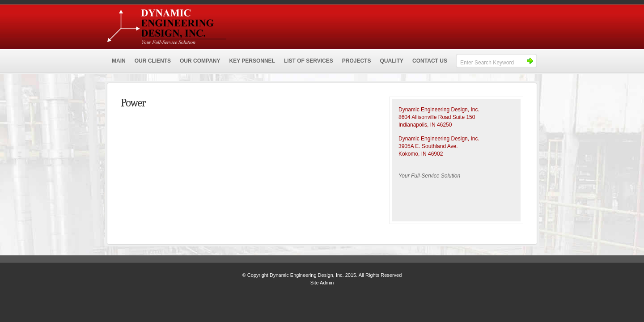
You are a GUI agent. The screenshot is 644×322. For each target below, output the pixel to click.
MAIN (119, 61)
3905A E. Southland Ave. (428, 146)
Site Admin (322, 283)
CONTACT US (430, 61)
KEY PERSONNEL (252, 61)
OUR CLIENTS (153, 61)
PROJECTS (357, 61)
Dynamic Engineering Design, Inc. (230, 25)
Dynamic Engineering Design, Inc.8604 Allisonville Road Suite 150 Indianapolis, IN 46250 (439, 117)
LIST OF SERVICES (309, 61)
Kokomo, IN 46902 (421, 154)
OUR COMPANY (200, 61)
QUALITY (392, 61)
